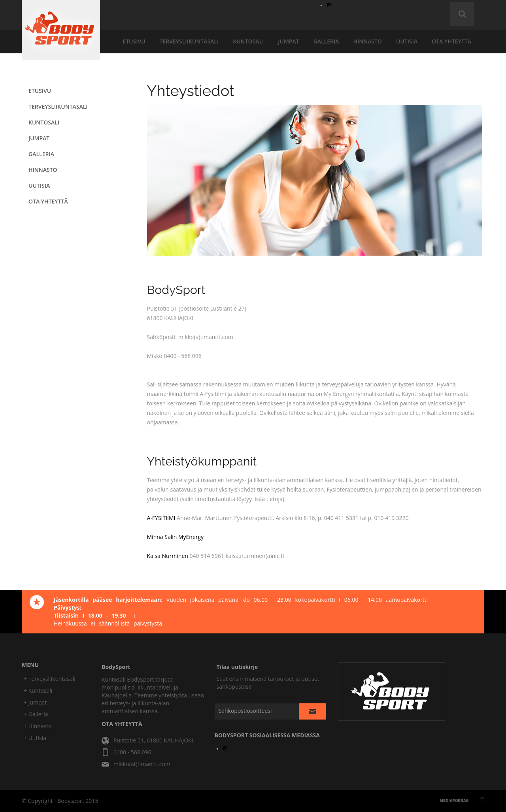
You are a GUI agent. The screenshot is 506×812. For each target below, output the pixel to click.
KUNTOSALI (248, 41)
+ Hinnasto (38, 726)
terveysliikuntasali (189, 41)
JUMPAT (288, 41)
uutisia (407, 41)
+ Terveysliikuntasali (50, 679)
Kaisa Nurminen (168, 556)
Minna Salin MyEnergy (176, 537)
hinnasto (367, 41)
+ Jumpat (35, 702)
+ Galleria (36, 714)
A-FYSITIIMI (161, 518)
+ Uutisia (35, 738)
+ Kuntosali (38, 690)
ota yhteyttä (451, 41)
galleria (326, 41)
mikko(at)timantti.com (142, 764)
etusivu (134, 41)
